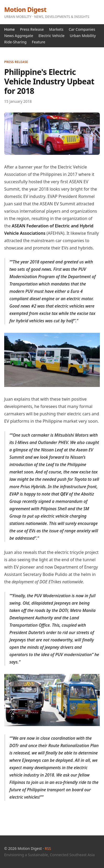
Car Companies (82, 29)
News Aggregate (19, 36)
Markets (56, 29)
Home (9, 29)
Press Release (32, 29)
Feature (38, 42)
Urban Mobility (83, 36)
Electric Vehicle (52, 36)
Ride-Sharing (15, 42)
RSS (48, 848)
